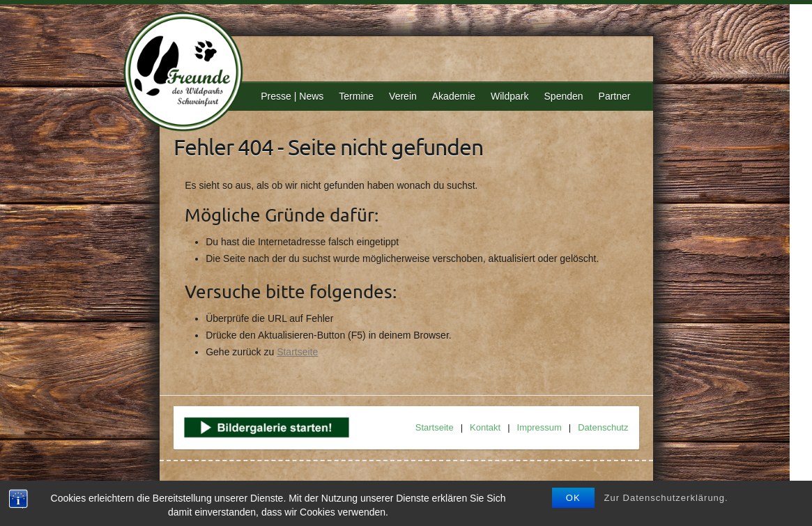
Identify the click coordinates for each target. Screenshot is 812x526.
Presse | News (292, 96)
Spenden (564, 96)
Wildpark (510, 96)
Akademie (454, 96)
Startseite (297, 352)
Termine (356, 96)
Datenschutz (603, 427)
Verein (403, 96)
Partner (615, 96)
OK (573, 498)
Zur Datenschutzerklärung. (666, 498)
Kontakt (485, 427)
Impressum (539, 427)
